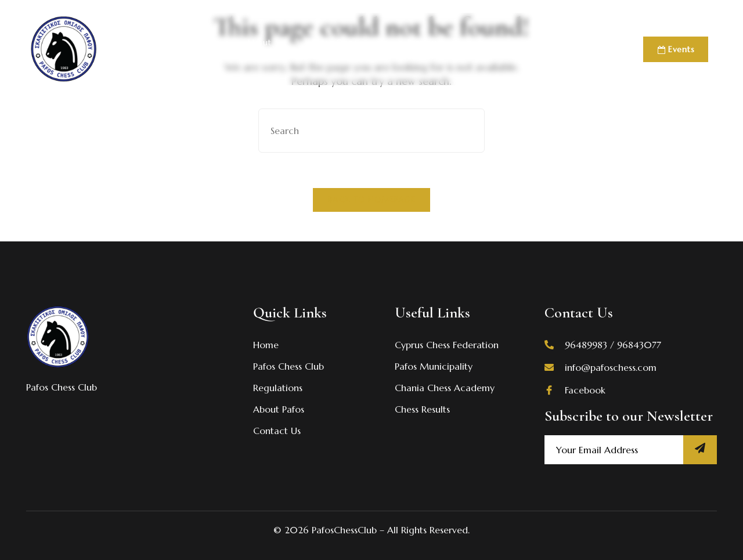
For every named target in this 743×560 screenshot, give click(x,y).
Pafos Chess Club (186, 49)
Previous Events (443, 49)
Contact (572, 49)
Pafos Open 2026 (351, 49)
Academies (517, 49)
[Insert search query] (371, 131)
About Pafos (259, 49)
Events (676, 49)
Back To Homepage (371, 200)
